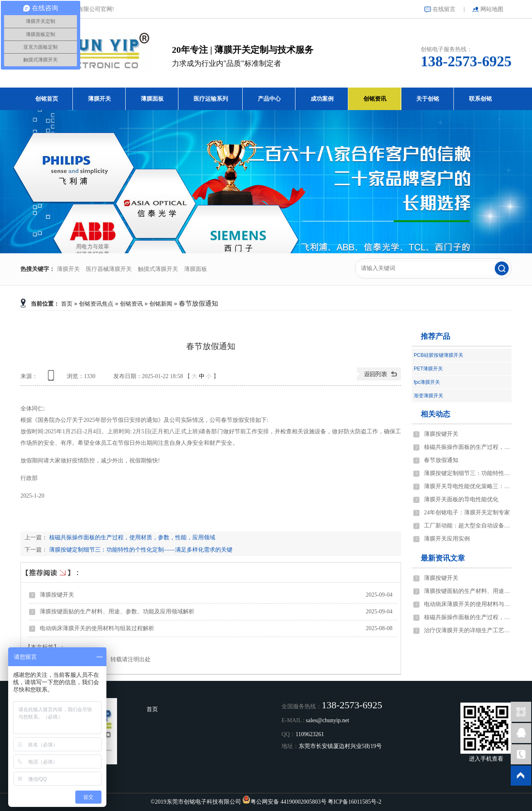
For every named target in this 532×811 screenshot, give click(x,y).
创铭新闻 (161, 304)
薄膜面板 (152, 99)
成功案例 (322, 99)
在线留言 (444, 9)
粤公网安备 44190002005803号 (289, 802)
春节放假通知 (441, 460)
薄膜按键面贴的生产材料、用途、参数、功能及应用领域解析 (117, 612)
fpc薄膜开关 (427, 382)
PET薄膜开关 (428, 369)
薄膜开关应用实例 (447, 539)
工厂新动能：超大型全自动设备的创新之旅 (468, 526)
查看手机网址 (52, 378)
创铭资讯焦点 (96, 304)
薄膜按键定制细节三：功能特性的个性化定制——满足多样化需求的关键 (140, 550)
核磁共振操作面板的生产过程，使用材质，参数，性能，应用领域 (131, 537)
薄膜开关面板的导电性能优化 (461, 499)
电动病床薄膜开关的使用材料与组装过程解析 (97, 628)
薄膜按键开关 (57, 595)
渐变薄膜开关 (428, 396)
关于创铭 (428, 99)
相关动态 (435, 414)
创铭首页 (47, 99)
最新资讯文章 (443, 558)
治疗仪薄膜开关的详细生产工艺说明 (468, 630)
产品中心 (269, 99)
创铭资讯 (375, 99)
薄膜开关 (99, 99)
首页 (67, 304)
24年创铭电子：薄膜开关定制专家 (467, 513)
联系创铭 (480, 99)
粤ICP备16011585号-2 (355, 802)
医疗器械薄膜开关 (109, 269)
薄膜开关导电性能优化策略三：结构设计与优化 (468, 486)
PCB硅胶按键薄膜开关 (438, 355)
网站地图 (492, 9)
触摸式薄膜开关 (158, 269)
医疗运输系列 (211, 99)
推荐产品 (435, 336)
